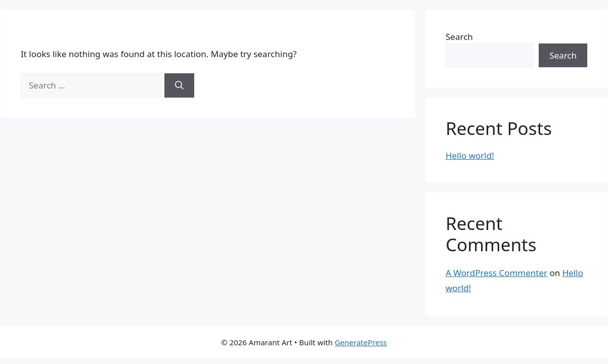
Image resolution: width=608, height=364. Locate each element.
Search (459, 37)
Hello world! (470, 155)
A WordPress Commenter (496, 273)
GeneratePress (361, 342)
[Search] (179, 85)
